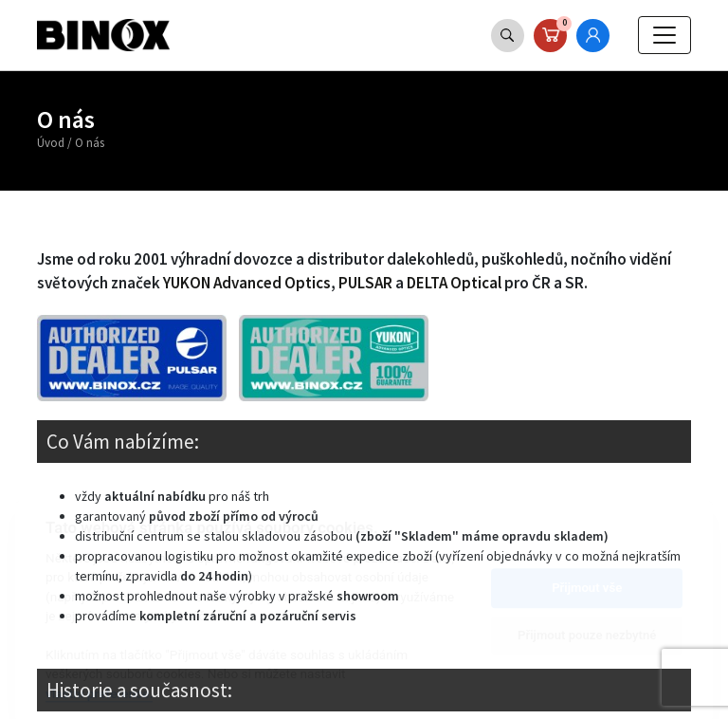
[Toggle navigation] (664, 35)
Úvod (51, 143)
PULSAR (365, 283)
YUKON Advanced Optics (247, 283)
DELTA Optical (454, 283)
